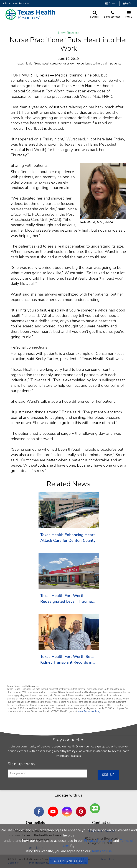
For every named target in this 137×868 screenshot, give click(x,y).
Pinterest (82, 809)
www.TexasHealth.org (89, 711)
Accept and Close (69, 861)
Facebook (40, 809)
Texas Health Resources (16, 4)
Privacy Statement (98, 841)
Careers (111, 4)
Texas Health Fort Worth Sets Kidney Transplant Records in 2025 (67, 660)
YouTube (54, 809)
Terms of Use (102, 851)
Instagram (68, 809)
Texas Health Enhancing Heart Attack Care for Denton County (68, 538)
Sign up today (22, 764)
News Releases (69, 33)
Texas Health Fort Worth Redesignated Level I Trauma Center (66, 599)
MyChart (129, 4)
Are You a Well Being (96, 808)
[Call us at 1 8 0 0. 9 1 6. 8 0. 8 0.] (112, 15)
